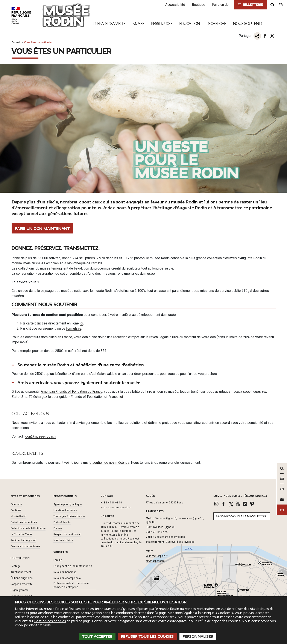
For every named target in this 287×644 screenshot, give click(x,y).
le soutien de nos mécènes (109, 463)
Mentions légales (181, 613)
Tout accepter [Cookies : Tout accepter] (97, 636)
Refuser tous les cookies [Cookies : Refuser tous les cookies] (147, 636)
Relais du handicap (65, 572)
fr (281, 5)
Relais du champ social (67, 578)
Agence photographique (68, 504)
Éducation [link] (190, 24)
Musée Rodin (18, 516)
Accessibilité (175, 5)
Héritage (16, 566)
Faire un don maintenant (42, 229)
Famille (58, 560)
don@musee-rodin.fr (41, 436)
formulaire (74, 328)
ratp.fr (149, 551)
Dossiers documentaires (25, 546)
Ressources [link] (162, 24)
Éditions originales (22, 578)
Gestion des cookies (50, 621)
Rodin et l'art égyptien (23, 540)
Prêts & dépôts (62, 522)
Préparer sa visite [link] (110, 24)
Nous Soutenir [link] (247, 24)
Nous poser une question (116, 508)
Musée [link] (139, 24)
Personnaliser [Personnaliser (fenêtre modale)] (198, 636)
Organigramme (20, 590)
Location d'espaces (65, 510)
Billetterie (16, 504)
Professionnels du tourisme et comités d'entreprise (71, 585)
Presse (58, 528)
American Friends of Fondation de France (72, 392)
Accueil (16, 43)
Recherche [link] (216, 24)
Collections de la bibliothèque (28, 528)
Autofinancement (21, 572)
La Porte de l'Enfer (21, 534)
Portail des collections (24, 522)
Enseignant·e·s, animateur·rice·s (73, 566)
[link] (217, 504)
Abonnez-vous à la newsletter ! (242, 516)
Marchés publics (63, 540)
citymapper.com (155, 561)
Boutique (199, 5)
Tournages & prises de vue (69, 516)
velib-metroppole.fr (157, 556)
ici (81, 323)
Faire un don (221, 5)
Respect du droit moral (67, 534)
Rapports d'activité (22, 584)
